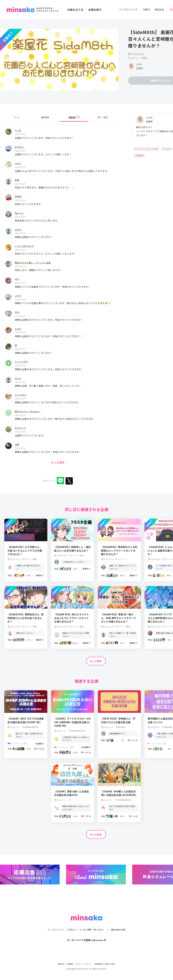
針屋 (17, 180)
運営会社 (159, 9)
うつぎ (18, 130)
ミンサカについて (129, 9)
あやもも (20, 147)
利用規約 (70, 964)
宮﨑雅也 (140, 155)
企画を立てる (75, 10)
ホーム (17, 117)
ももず (18, 329)
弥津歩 (18, 196)
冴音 (17, 444)
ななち (18, 229)
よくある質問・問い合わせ (92, 923)
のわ (17, 312)
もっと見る (96, 661)
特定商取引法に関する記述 (105, 964)
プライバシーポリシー (84, 964)
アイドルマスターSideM (147, 149)
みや (17, 279)
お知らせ (70, 923)
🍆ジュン (20, 213)
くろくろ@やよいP (25, 246)
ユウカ (18, 296)
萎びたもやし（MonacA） (29, 411)
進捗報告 (45, 117)
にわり (18, 163)
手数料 (146, 9)
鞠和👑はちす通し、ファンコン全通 (34, 262)
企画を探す (95, 10)
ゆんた (18, 378)
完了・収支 (102, 117)
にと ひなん (21, 395)
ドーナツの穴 (22, 362)
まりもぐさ (21, 428)
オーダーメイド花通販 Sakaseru (87, 934)
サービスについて (52, 923)
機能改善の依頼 (122, 923)
